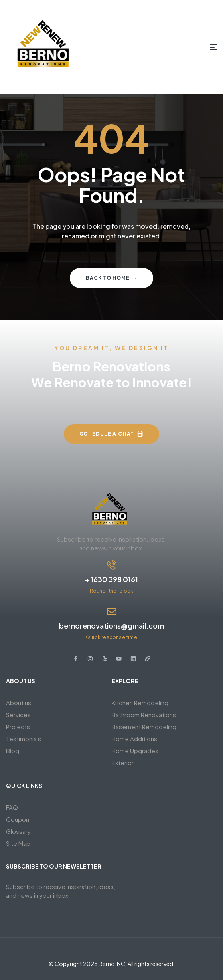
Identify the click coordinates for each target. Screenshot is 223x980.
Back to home (111, 278)
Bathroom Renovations (144, 715)
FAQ (12, 807)
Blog (13, 751)
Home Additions (134, 739)
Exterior (123, 763)
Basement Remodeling (144, 727)
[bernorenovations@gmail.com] (112, 611)
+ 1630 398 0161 (111, 579)
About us (19, 703)
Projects (18, 727)
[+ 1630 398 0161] (112, 565)
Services (18, 715)
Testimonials (24, 739)
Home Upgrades (135, 751)
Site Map (18, 843)
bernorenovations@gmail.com (111, 626)
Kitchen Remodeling (140, 703)
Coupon (18, 819)
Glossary (18, 831)
